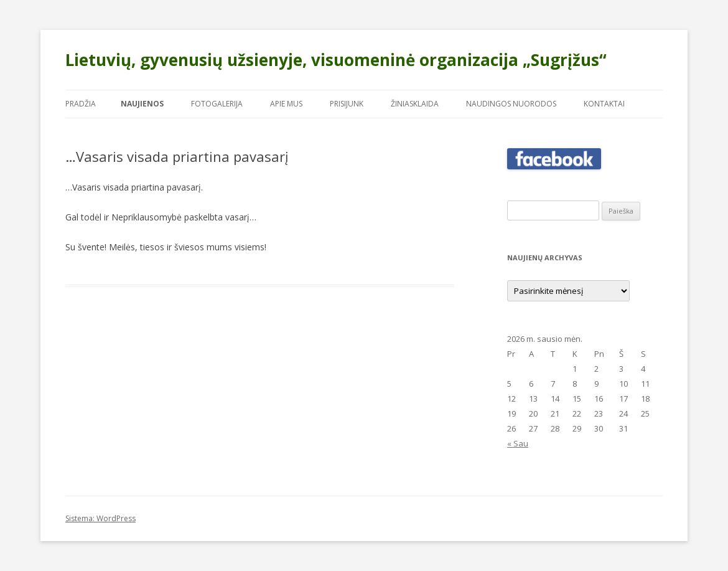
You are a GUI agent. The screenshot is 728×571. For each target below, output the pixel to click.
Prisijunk (347, 104)
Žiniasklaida (415, 104)
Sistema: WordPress (100, 518)
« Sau (518, 443)
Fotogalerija (217, 104)
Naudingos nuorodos (511, 104)
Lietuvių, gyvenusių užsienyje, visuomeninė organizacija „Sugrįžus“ (336, 60)
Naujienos (142, 104)
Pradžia (81, 104)
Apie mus (286, 104)
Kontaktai (604, 104)
